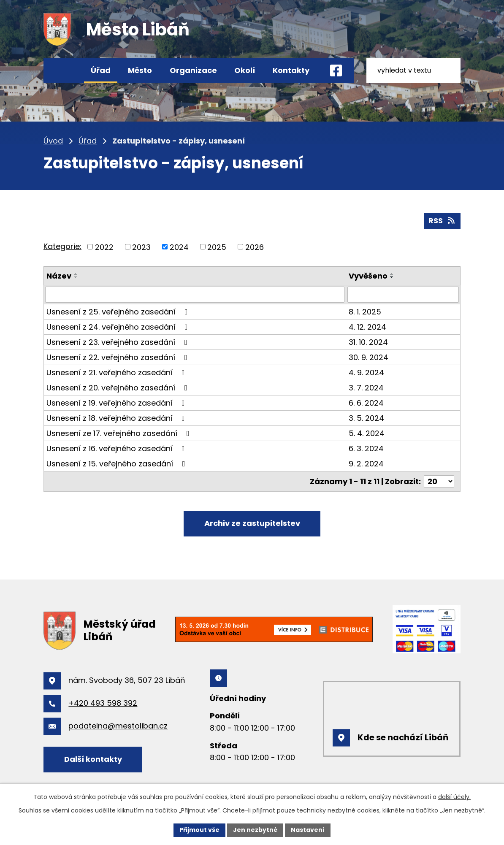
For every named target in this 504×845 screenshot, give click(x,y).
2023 (141, 247)
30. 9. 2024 (369, 357)
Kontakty (291, 70)
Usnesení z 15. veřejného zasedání (118, 464)
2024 (179, 247)
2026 (255, 247)
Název (59, 276)
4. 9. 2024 (366, 372)
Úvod (64, 70)
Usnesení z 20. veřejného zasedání (119, 388)
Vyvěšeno (368, 276)
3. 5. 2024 (366, 418)
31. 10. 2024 (368, 342)
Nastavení (308, 830)
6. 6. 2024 (366, 403)
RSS (442, 221)
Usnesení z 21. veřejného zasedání (117, 372)
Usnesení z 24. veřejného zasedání (119, 327)
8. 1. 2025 (365, 312)
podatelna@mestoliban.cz (118, 726)
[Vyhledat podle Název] (195, 295)
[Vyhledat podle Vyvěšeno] (403, 295)
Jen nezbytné (255, 830)
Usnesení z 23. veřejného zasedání (119, 342)
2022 (104, 247)
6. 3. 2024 (366, 448)
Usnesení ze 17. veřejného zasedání (120, 433)
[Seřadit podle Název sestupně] (76, 277)
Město (140, 70)
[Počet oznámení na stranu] (439, 481)
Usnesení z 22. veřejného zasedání (119, 357)
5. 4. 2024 (367, 433)
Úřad (101, 70)
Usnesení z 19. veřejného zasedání (117, 403)
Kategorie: (62, 246)
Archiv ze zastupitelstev (252, 523)
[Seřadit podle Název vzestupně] (76, 274)
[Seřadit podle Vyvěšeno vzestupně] (392, 274)
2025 (217, 247)
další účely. (454, 797)
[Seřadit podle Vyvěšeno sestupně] (392, 277)
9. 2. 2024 (366, 464)
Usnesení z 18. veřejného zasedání (117, 418)
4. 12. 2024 (367, 327)
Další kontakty (93, 759)
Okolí (245, 70)
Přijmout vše (199, 830)
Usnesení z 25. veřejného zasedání (119, 312)
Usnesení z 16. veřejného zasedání (117, 448)
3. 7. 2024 (366, 388)
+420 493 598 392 (103, 703)
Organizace (193, 70)
